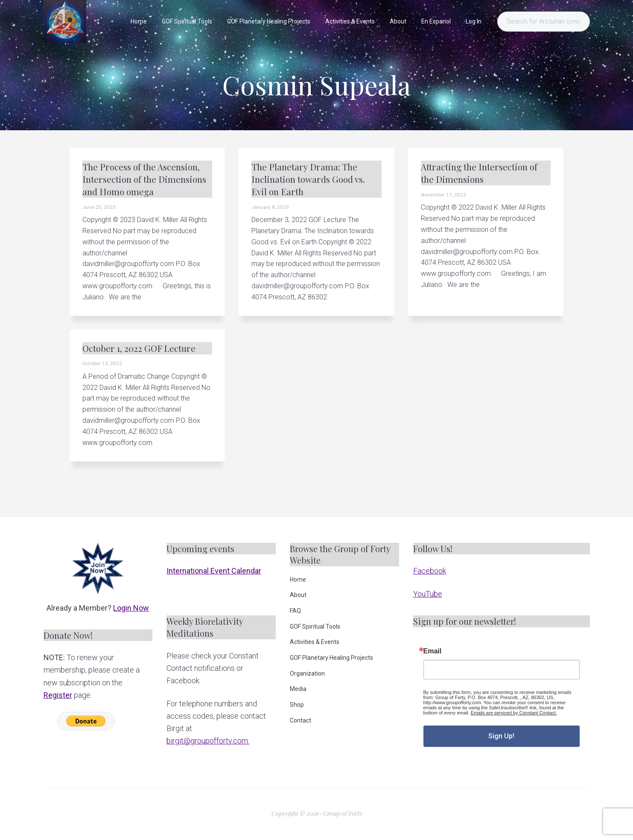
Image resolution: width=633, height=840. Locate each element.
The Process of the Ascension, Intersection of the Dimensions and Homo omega (144, 179)
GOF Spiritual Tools (315, 626)
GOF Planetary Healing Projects (331, 658)
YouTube (428, 594)
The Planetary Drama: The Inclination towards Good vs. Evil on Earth (308, 179)
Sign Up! (501, 736)
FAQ (295, 611)
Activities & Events (315, 642)
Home (298, 580)
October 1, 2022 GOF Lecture (139, 348)
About (298, 595)
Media (298, 689)
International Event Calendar (214, 571)
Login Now (131, 608)
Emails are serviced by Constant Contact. (514, 713)
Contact (300, 720)
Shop (297, 705)
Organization (307, 673)
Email (433, 651)
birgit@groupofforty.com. (208, 741)
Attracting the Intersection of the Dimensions (479, 173)
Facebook (430, 571)
